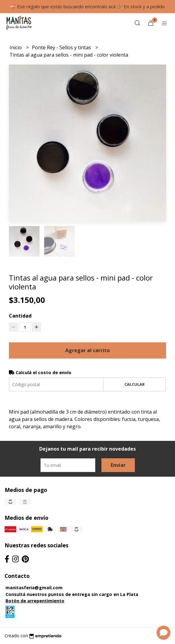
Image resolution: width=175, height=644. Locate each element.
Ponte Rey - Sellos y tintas (62, 47)
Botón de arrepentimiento (35, 601)
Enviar (118, 465)
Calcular (135, 384)
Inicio (16, 47)
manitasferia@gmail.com (34, 588)
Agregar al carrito (87, 350)
